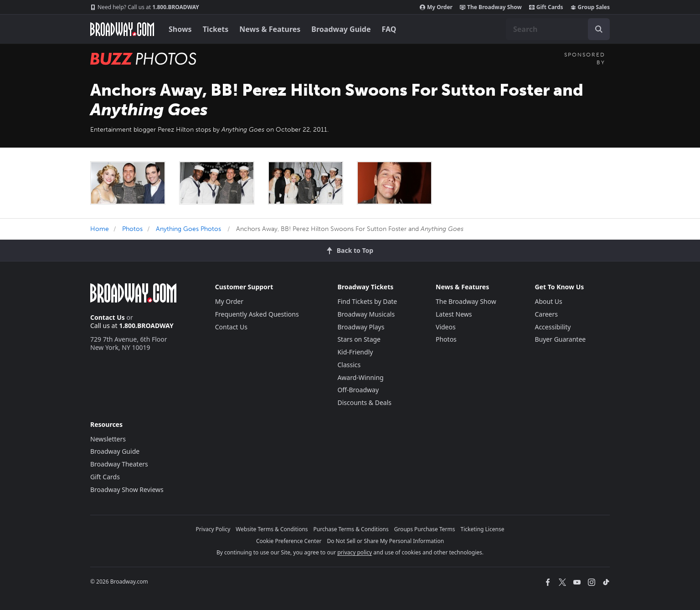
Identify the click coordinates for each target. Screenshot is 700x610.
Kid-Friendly (355, 352)
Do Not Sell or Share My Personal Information (385, 541)
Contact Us (108, 317)
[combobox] (558, 29)
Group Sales (590, 7)
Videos (446, 327)
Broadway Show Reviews (127, 490)
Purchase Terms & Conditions (351, 529)
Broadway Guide (341, 29)
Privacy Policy (213, 529)
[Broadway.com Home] (122, 29)
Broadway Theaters (119, 464)
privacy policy (355, 552)
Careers (546, 314)
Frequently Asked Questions (257, 314)
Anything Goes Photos (188, 229)
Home (100, 229)
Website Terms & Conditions (272, 529)
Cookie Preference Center (289, 541)
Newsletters (108, 439)
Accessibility (553, 327)
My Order (436, 7)
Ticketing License (483, 529)
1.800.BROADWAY (145, 7)
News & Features (270, 29)
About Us (548, 301)
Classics (349, 365)
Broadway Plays (361, 327)
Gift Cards (546, 7)
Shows (180, 29)
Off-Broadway (358, 390)
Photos (132, 229)
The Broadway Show (491, 7)
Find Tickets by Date (367, 301)
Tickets (216, 29)
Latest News (454, 314)
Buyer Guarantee (560, 339)
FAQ (389, 29)
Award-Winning (360, 377)
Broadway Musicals (366, 314)
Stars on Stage (359, 339)
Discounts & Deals (364, 402)
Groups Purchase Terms (425, 529)
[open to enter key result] (599, 29)
